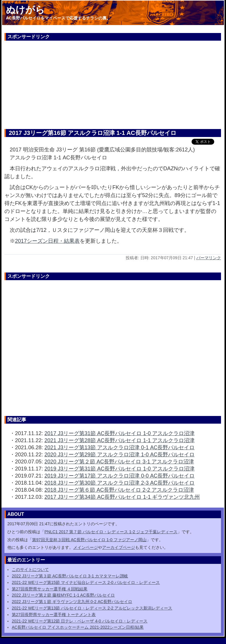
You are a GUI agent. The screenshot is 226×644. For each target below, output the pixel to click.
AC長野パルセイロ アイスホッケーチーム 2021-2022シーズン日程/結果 (78, 627)
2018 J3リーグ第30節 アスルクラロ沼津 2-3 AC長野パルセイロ (119, 483)
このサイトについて (30, 569)
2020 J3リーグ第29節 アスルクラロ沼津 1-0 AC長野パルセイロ (119, 455)
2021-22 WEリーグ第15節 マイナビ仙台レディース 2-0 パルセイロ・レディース (86, 582)
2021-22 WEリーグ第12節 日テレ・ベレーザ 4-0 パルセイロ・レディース (80, 621)
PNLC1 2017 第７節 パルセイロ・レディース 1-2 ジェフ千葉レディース (111, 532)
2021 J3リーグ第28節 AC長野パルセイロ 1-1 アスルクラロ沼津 (119, 440)
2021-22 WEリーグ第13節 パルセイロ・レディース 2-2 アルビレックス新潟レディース (92, 608)
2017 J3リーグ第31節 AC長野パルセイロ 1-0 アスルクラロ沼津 (119, 433)
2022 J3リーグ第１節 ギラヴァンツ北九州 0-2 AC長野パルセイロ (72, 602)
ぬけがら (25, 10)
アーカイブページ (119, 547)
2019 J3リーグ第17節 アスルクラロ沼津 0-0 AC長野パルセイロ (119, 476)
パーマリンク (209, 258)
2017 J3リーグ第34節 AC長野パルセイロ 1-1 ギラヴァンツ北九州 (122, 497)
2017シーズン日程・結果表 (47, 241)
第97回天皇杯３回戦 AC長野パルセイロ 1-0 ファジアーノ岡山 (89, 540)
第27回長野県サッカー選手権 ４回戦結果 (50, 589)
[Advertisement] (113, 82)
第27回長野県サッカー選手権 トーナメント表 (54, 615)
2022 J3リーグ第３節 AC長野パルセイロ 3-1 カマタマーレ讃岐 (70, 576)
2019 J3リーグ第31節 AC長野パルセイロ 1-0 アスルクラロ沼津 (119, 469)
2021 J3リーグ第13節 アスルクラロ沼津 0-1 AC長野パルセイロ (119, 448)
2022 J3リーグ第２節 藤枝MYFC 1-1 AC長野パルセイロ (63, 595)
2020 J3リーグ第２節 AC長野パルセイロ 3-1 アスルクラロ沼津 (119, 462)
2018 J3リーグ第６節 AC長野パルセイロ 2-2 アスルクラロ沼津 (119, 490)
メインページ (86, 547)
